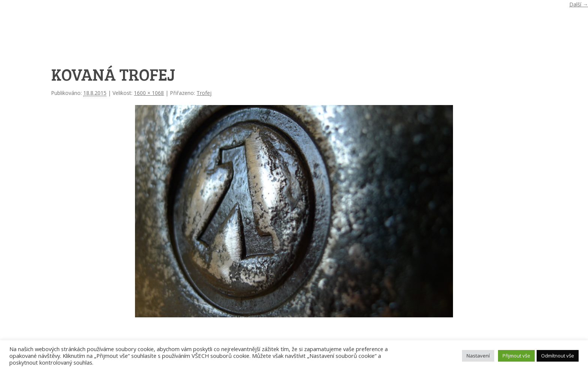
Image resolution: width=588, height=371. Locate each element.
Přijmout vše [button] (516, 356)
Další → (579, 4)
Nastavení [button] (478, 356)
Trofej (204, 93)
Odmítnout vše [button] (558, 356)
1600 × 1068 (149, 93)
